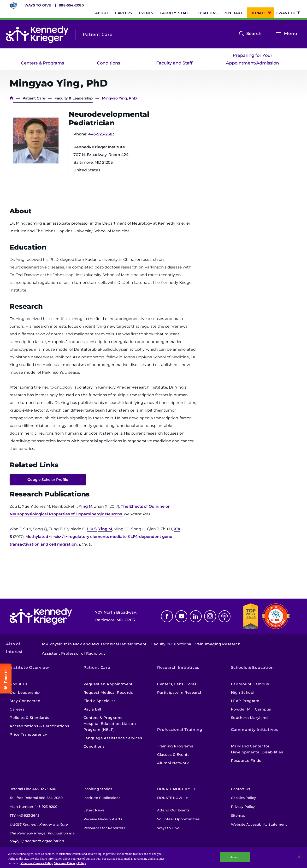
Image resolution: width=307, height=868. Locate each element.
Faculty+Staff (175, 13)
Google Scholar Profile (48, 480)
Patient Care (34, 98)
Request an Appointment (108, 684)
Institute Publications (102, 798)
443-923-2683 (101, 134)
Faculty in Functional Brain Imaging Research (196, 644)
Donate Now (170, 798)
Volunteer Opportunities (178, 819)
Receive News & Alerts (103, 819)
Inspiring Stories (98, 789)
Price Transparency (28, 734)
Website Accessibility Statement (259, 824)
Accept (235, 859)
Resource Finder (247, 760)
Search (254, 34)
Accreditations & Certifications (39, 726)
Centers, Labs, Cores (177, 684)
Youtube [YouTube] (181, 616)
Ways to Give (38, 5)
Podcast (224, 616)
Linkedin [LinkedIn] (196, 616)
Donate (258, 13)
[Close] (299, 859)
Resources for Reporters (104, 828)
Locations (207, 13)
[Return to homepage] (37, 35)
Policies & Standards (30, 718)
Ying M (86, 506)
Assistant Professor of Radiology (74, 653)
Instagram (210, 616)
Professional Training (180, 730)
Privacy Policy (243, 807)
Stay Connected (25, 701)
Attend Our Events (173, 810)
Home (11, 98)
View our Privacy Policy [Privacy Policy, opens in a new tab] (70, 865)
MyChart (233, 13)
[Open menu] (278, 33)
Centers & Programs (42, 63)
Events (146, 13)
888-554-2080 (71, 5)
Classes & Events (173, 754)
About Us (19, 684)
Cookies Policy (243, 798)
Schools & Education (252, 667)
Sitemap (238, 816)
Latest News (94, 810)
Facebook (167, 616)
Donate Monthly (174, 789)
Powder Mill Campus (251, 709)
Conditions (109, 63)
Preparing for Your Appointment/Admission (252, 59)
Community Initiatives (254, 730)
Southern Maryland (249, 718)
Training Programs (175, 746)
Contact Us (240, 789)
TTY (24, 816)
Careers (124, 13)
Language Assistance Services (113, 738)
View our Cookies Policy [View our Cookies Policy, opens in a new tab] (37, 865)
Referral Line (33, 789)
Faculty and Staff (174, 63)
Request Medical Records (108, 692)
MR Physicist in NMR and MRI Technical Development (94, 644)
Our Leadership (25, 692)
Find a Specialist (99, 701)
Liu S (92, 529)
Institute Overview (29, 667)
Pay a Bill (92, 709)
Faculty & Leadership (74, 98)
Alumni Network (173, 763)
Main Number (33, 807)
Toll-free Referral (36, 798)
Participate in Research (180, 692)
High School (243, 692)
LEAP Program (245, 701)
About (102, 13)
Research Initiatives (178, 667)
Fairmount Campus (250, 684)
